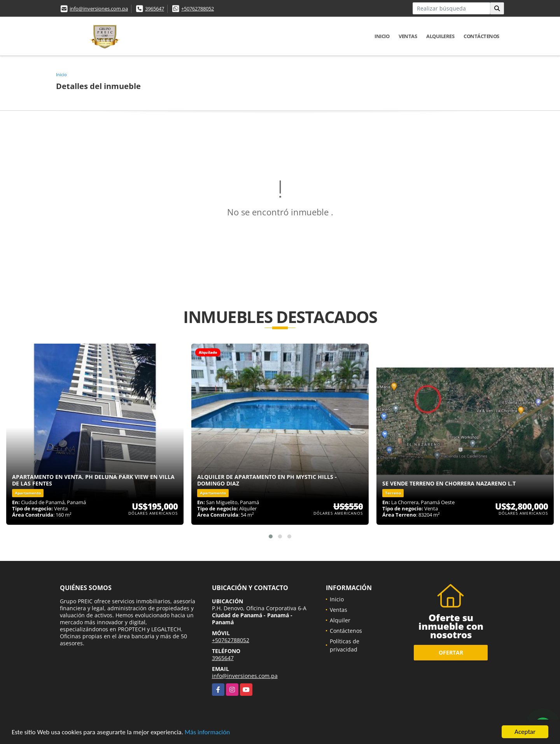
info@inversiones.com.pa (99, 9)
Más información (207, 733)
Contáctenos (481, 36)
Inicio (382, 36)
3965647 (155, 9)
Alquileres (440, 36)
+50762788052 (198, 9)
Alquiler (340, 620)
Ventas (408, 36)
